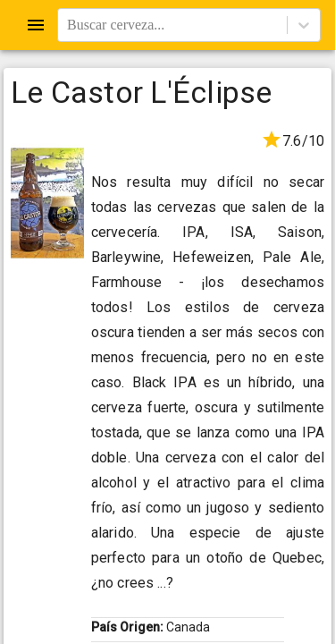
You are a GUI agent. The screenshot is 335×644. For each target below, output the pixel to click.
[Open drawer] (36, 25)
